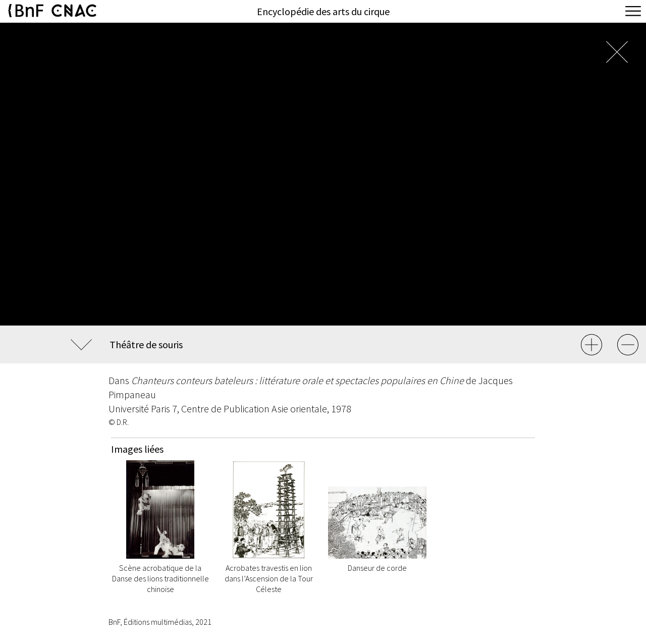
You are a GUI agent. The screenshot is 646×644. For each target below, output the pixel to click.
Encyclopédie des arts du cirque (323, 11)
